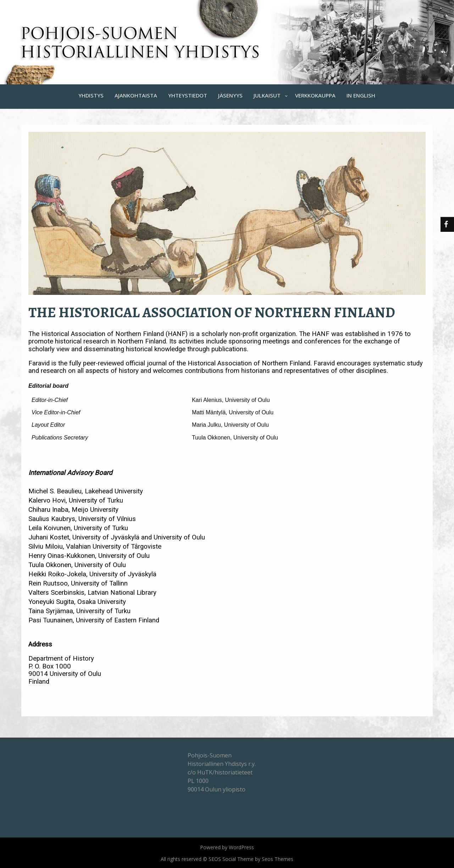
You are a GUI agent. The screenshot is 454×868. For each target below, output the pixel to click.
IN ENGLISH (361, 95)
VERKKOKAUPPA (315, 95)
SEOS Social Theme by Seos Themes (251, 859)
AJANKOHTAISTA (136, 95)
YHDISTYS (91, 95)
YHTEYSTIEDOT (188, 95)
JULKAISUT (267, 95)
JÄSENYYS (230, 95)
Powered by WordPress (227, 847)
